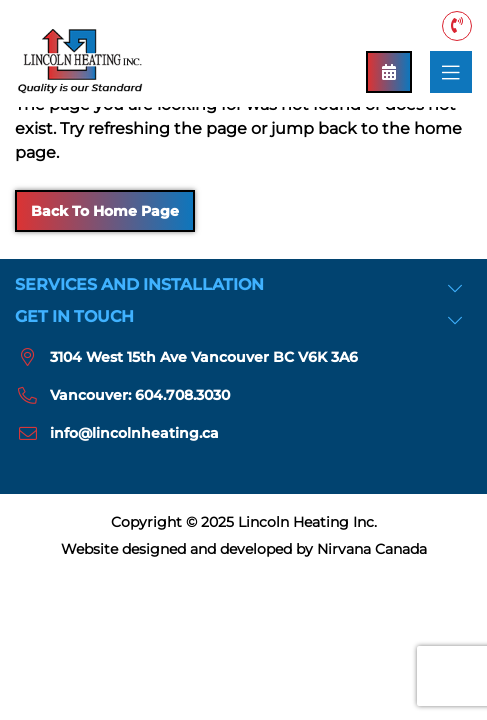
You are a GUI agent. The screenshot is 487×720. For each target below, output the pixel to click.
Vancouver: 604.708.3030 (457, 25)
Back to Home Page (105, 211)
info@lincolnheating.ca (134, 433)
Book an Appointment (389, 72)
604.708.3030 (182, 395)
